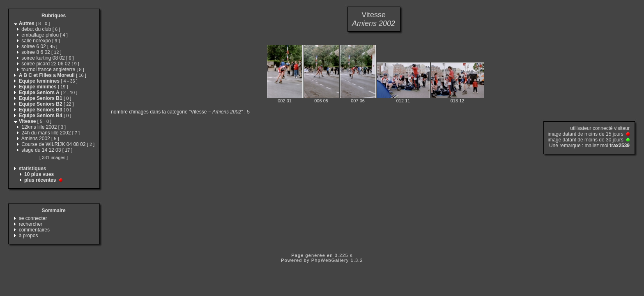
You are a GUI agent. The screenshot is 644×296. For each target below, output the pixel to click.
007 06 (358, 101)
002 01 (285, 101)
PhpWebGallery (330, 260)
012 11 (403, 101)
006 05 (321, 101)
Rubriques (54, 16)
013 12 (458, 101)
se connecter (33, 218)
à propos (29, 236)
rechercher (31, 224)
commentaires (34, 230)
